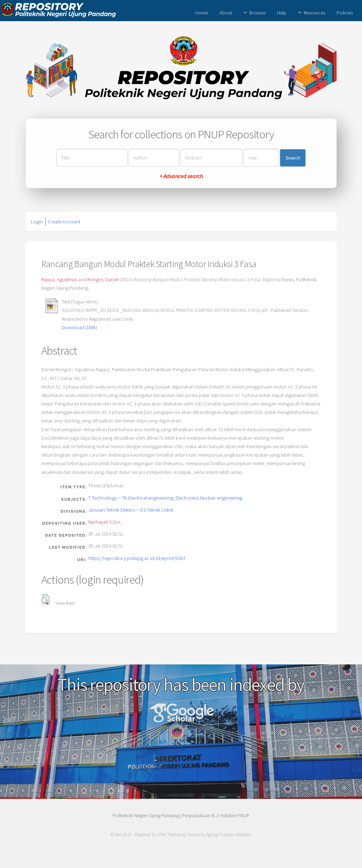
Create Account (64, 222)
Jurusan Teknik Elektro (112, 510)
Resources (314, 13)
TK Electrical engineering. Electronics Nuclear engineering (182, 498)
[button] (45, 599)
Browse (257, 13)
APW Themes (170, 835)
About (226, 13)
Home (202, 13)
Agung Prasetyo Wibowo (228, 835)
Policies (345, 13)
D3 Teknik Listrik (157, 510)
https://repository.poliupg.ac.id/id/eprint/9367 (137, 558)
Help (282, 13)
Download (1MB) (79, 327)
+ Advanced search (181, 176)
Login (37, 222)
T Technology (103, 498)
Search (293, 158)
